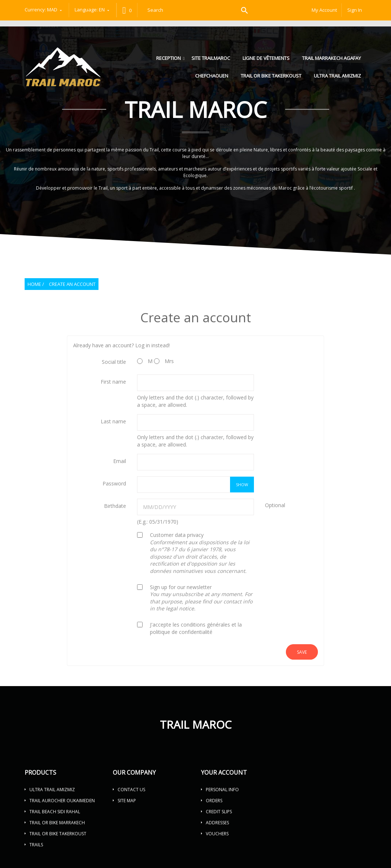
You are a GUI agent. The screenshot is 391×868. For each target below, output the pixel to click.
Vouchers (217, 834)
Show (242, 485)
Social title (114, 362)
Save (302, 652)
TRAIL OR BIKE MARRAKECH (57, 823)
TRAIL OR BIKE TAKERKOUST (271, 76)
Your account (224, 772)
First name (113, 382)
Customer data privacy (200, 553)
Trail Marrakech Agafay (331, 58)
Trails (36, 845)
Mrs (164, 361)
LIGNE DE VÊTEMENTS (266, 58)
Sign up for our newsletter (201, 598)
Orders (214, 801)
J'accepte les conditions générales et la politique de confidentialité (196, 628)
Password (114, 483)
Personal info (222, 790)
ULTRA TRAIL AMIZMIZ (337, 76)
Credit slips (219, 812)
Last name (113, 421)
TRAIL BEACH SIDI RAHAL (55, 812)
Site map (127, 801)
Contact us (131, 790)
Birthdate (115, 506)
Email (120, 461)
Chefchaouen (212, 76)
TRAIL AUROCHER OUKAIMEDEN (62, 801)
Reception (169, 58)
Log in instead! (153, 345)
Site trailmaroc (211, 58)
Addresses (217, 823)
